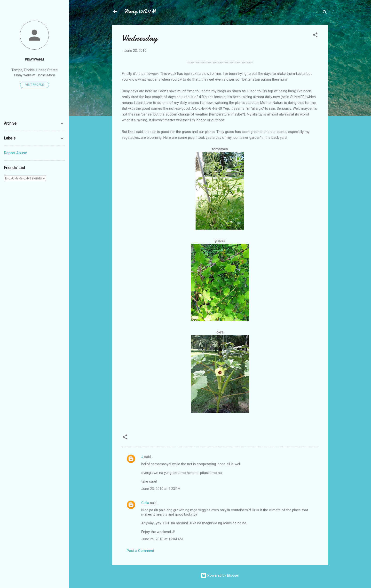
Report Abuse (16, 153)
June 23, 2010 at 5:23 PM (161, 489)
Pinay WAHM (140, 12)
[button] (315, 36)
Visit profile (35, 85)
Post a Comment (140, 551)
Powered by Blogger (220, 575)
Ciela (145, 503)
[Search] (325, 13)
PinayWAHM (34, 59)
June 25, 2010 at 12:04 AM (162, 539)
